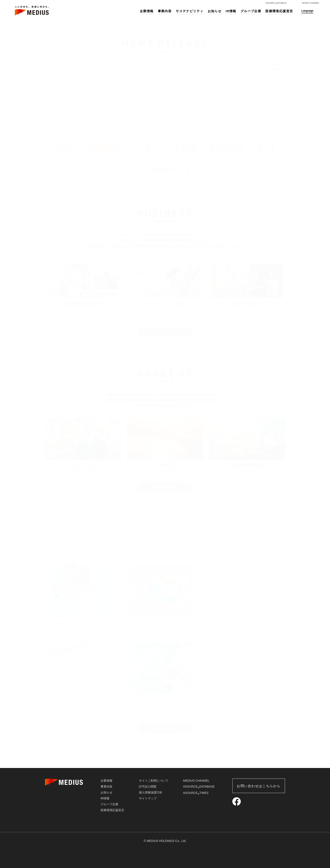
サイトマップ (148, 798)
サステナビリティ (190, 11)
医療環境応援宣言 (279, 11)
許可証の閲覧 (148, 787)
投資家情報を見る (165, 170)
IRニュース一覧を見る (269, 69)
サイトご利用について (154, 781)
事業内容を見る (165, 332)
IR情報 (231, 11)
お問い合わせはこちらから (259, 786)
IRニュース (58, 59)
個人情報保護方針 (151, 792)
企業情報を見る (165, 486)
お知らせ (215, 11)
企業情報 (147, 11)
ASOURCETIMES (196, 793)
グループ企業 (251, 11)
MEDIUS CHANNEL (196, 781)
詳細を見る (165, 728)
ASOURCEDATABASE (199, 787)
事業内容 (165, 11)
